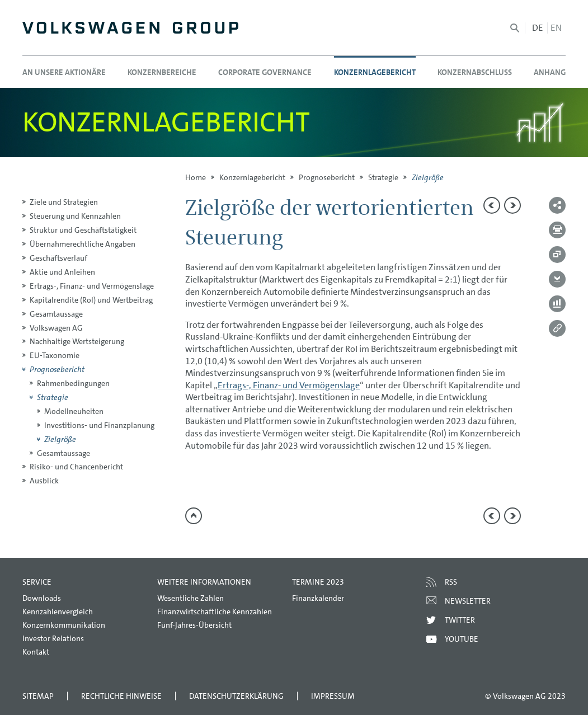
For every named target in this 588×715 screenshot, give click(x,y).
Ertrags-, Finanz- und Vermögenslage (92, 286)
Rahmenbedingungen (73, 383)
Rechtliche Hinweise (121, 696)
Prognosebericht (327, 177)
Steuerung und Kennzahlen (75, 216)
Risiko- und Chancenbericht (76, 467)
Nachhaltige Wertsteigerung (77, 341)
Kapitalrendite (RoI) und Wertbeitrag (91, 300)
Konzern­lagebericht (252, 177)
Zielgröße (60, 439)
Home (196, 177)
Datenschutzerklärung (236, 696)
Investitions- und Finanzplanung (99, 425)
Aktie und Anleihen (62, 272)
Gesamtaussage (56, 314)
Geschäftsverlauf (58, 258)
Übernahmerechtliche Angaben (83, 244)
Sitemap (38, 696)
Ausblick (44, 481)
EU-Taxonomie (55, 355)
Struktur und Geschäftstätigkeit (83, 230)
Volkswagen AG (56, 328)
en (556, 28)
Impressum (333, 696)
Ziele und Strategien (64, 202)
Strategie (383, 177)
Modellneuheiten (74, 411)
